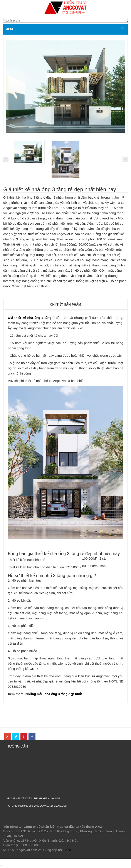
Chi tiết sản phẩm (66, 304)
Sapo (67, 850)
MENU (10, 29)
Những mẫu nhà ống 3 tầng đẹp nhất (54, 694)
